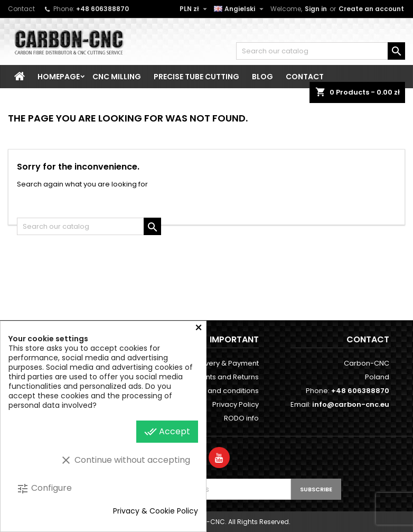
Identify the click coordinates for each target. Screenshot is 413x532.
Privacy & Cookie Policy (156, 511)
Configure (44, 488)
